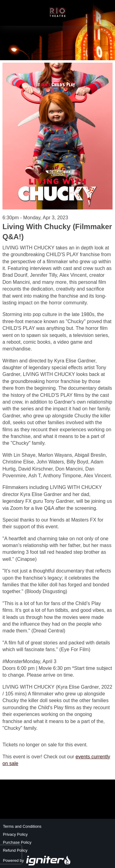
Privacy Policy (15, 834)
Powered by (37, 860)
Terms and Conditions (22, 826)
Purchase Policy (17, 842)
